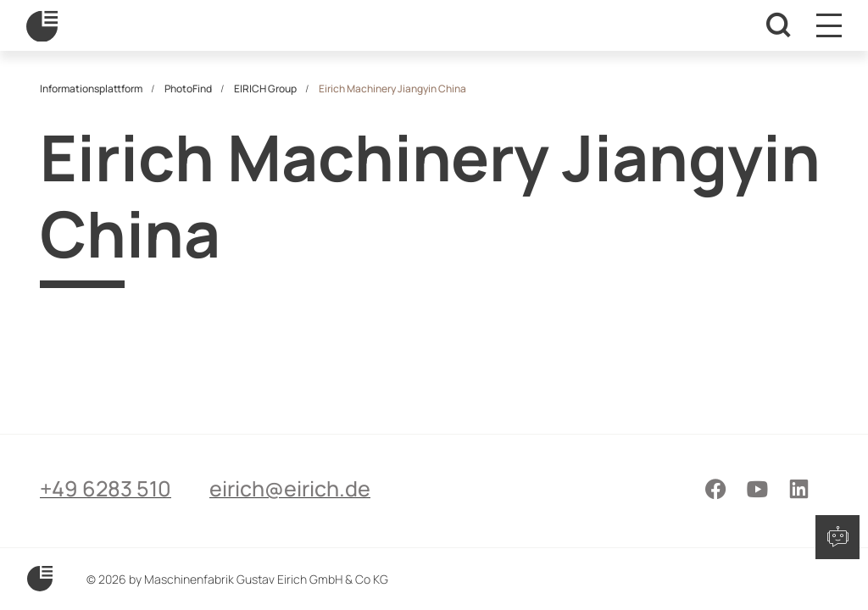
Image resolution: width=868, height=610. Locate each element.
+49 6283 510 (106, 488)
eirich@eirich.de (290, 488)
